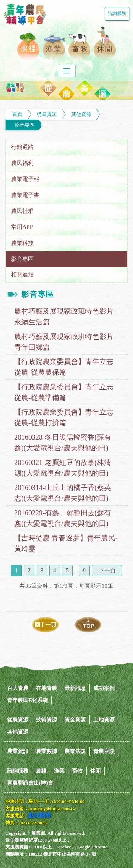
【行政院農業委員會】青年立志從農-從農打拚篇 (64, 417)
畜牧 (77, 771)
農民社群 (22, 211)
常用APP (22, 227)
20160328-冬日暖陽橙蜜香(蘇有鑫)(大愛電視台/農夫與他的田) (63, 443)
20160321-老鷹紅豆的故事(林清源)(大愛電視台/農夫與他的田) (63, 468)
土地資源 (104, 720)
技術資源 (46, 720)
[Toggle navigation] (67, 71)
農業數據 (46, 751)
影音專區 (24, 125)
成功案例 (104, 688)
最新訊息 (75, 688)
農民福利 (22, 163)
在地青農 (46, 688)
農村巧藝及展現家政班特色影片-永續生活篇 (65, 317)
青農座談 (104, 751)
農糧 (41, 771)
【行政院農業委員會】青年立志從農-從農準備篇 (64, 392)
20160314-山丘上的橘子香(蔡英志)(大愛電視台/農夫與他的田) (63, 493)
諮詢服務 (117, 13)
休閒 (95, 771)
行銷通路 (22, 147)
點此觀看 (40, 815)
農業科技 (22, 243)
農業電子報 (25, 179)
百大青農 (18, 688)
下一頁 (107, 570)
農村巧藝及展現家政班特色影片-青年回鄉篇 (65, 342)
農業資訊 (18, 751)
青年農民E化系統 (27, 700)
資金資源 (75, 720)
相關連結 (22, 274)
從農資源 (47, 114)
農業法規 (75, 751)
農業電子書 (25, 195)
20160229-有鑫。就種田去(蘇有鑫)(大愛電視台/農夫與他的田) (63, 518)
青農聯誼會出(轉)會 (30, 783)
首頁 (17, 114)
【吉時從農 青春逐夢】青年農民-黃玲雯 (66, 543)
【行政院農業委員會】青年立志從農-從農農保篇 (64, 367)
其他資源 (81, 114)
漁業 (59, 771)
